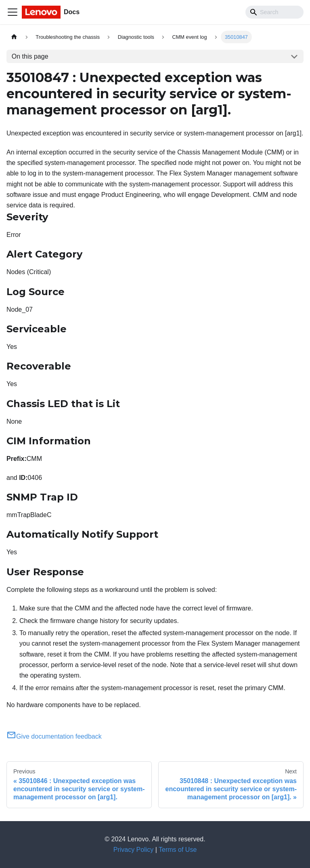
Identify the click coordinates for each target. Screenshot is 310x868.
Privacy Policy (134, 850)
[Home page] (14, 37)
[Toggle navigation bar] (13, 12)
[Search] (274, 12)
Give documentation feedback (54, 736)
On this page (30, 56)
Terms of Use (178, 850)
